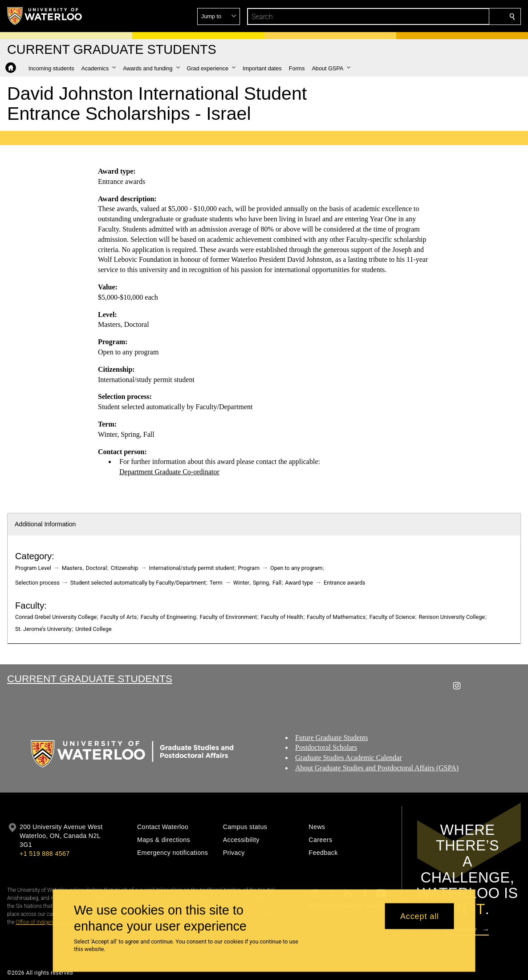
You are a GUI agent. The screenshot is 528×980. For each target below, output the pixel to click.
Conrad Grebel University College (56, 617)
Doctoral (96, 568)
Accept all (420, 916)
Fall (277, 583)
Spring (261, 583)
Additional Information (45, 524)
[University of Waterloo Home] (45, 16)
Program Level (33, 568)
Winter (241, 583)
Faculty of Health (282, 617)
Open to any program (296, 568)
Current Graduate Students (90, 679)
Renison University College (452, 617)
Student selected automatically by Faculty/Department (138, 583)
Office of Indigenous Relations (50, 922)
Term (216, 583)
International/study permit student (191, 568)
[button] (448, 16)
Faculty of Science (392, 617)
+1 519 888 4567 (45, 854)
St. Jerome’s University (43, 629)
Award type (299, 583)
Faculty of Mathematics (336, 617)
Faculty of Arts (119, 617)
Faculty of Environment (228, 617)
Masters (72, 568)
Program (249, 568)
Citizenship (125, 568)
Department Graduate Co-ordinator (169, 472)
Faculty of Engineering (168, 617)
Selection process (37, 583)
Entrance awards (345, 583)
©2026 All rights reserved (40, 973)
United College (93, 629)
